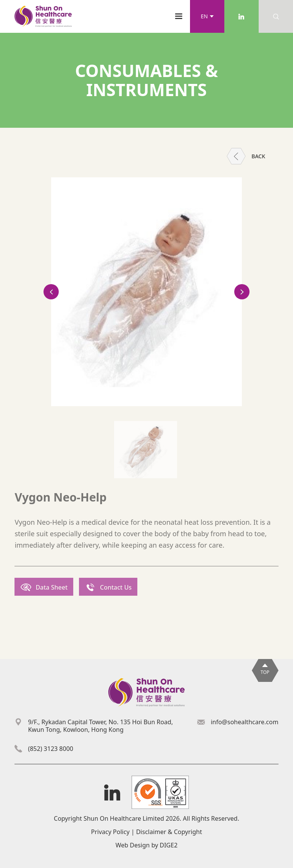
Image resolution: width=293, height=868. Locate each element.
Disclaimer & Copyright (169, 832)
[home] (43, 16)
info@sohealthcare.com (244, 722)
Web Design (133, 845)
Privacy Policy (110, 832)
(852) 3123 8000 (51, 749)
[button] (207, 16)
